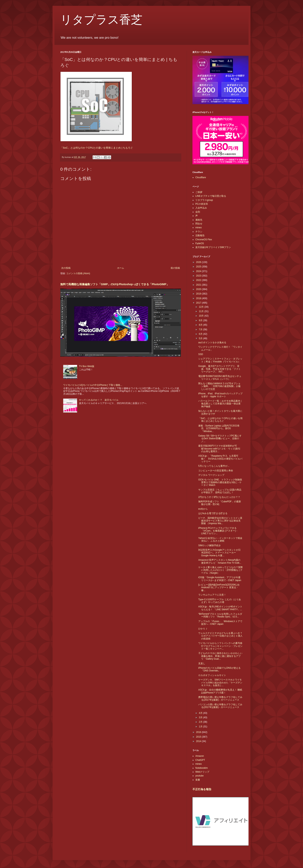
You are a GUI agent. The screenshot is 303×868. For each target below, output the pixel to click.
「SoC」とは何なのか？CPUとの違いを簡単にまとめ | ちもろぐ (97, 148)
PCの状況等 (202, 204)
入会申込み (201, 208)
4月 (201, 713)
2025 (199, 267)
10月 (202, 316)
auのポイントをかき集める (212, 342)
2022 (199, 280)
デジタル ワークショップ (211, 475)
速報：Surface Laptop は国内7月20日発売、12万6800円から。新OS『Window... (219, 428)
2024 (199, 271)
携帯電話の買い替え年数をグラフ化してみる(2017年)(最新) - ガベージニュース (220, 699)
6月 (201, 334)
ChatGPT (200, 760)
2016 (199, 732)
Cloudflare (201, 177)
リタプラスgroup (204, 200)
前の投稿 (175, 268)
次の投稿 (66, 268)
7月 (201, 330)
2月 (201, 722)
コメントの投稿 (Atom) (78, 273)
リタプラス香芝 (101, 20)
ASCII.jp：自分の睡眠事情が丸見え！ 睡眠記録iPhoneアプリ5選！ (220, 691)
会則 (198, 212)
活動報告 (200, 235)
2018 (199, 298)
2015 (199, 737)
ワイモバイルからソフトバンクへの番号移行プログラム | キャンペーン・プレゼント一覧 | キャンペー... (220, 646)
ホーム (121, 268)
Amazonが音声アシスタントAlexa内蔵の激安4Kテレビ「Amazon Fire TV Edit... (220, 561)
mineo (199, 228)
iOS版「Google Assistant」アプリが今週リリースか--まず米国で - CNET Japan (220, 579)
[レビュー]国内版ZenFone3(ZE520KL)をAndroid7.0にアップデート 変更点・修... (219, 588)
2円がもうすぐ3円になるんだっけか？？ (219, 497)
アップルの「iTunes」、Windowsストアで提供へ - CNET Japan (220, 623)
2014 (199, 741)
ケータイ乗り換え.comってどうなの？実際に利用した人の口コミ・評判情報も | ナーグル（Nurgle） (220, 570)
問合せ (199, 224)
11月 (202, 311)
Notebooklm (202, 768)
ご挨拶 (199, 192)
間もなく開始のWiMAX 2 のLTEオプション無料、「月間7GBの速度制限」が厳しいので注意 (219, 386)
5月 (201, 338)
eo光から (203, 509)
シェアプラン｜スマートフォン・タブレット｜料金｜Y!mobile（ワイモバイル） (220, 360)
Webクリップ (202, 772)
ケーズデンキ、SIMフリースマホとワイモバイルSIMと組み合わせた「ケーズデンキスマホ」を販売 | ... (220, 683)
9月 (201, 320)
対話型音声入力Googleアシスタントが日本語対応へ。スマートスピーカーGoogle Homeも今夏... (219, 553)
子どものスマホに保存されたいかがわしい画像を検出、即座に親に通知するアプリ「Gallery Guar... (220, 656)
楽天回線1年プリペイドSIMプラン (213, 247)
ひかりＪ (203, 629)
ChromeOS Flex (204, 240)
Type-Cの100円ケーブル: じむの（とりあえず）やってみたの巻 (220, 601)
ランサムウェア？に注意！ (212, 595)
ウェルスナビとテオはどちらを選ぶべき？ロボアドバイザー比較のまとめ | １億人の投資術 (220, 636)
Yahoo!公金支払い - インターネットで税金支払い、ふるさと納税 (220, 539)
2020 (199, 289)
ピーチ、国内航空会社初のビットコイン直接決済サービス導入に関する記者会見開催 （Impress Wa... (220, 521)
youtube (200, 776)
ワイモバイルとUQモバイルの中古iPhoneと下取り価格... (93, 385)
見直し (202, 663)
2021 (199, 285)
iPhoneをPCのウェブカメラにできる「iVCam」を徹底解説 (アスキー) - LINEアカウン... (218, 531)
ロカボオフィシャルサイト (212, 675)
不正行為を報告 (202, 789)
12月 (202, 307)
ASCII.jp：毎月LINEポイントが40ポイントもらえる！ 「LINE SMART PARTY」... (220, 608)
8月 (201, 325)
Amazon (200, 756)
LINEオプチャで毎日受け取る (211, 196)
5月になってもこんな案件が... (214, 466)
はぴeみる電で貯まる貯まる (213, 513)
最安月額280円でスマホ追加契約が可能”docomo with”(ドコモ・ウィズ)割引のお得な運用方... (219, 449)
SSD (201, 354)
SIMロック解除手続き (210, 545)
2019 (199, 294)
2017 (199, 303)
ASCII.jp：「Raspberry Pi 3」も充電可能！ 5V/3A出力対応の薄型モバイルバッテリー (220, 459)
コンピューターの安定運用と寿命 (216, 471)
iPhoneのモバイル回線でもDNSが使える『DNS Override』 (219, 669)
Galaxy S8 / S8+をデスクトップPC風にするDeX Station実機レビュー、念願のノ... (220, 439)
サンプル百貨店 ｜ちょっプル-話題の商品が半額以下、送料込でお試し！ (220, 491)
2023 (199, 276)
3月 (201, 717)
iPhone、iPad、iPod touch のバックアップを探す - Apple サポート (220, 395)
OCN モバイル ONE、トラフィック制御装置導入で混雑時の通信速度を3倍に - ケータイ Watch (220, 482)
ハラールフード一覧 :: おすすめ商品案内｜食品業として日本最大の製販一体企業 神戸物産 (220, 404)
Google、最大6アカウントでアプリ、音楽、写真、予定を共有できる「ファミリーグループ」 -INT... (219, 369)
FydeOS (200, 243)
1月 (201, 727)
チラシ (199, 232)
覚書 (198, 780)
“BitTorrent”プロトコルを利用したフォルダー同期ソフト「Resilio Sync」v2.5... (220, 615)
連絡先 (199, 220)
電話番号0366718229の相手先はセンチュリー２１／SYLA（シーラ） (220, 378)
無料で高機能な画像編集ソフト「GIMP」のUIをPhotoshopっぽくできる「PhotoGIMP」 (115, 284)
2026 (199, 262)
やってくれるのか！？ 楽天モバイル (99, 400)
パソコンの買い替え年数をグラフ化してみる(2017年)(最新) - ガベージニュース (220, 706)
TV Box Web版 (87, 366)
